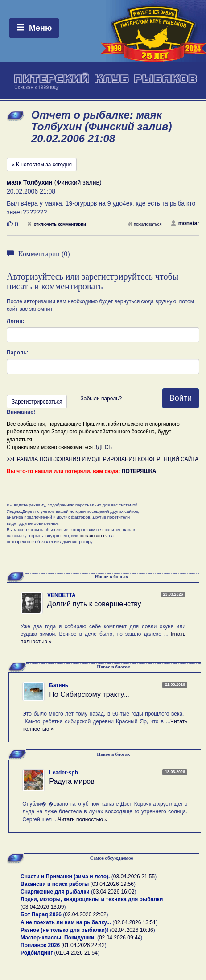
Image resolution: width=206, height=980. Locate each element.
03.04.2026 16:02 (113, 892)
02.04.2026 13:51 (135, 922)
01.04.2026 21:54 (77, 953)
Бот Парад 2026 (41, 914)
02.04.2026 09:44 (120, 938)
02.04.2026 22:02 (85, 914)
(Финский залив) (54, 182)
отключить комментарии (57, 224)
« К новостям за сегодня (42, 165)
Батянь (59, 685)
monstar (185, 223)
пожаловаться (145, 224)
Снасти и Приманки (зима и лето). (65, 877)
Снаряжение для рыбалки (55, 892)
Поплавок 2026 (40, 945)
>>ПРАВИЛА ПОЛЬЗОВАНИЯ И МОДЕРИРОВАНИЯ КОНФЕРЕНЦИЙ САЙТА (103, 459)
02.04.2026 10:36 (132, 930)
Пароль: (18, 353)
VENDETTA (62, 595)
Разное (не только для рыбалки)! (64, 930)
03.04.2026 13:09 (43, 907)
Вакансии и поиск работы (55, 884)
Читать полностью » (82, 819)
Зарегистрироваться (37, 402)
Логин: (15, 321)
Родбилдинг (37, 953)
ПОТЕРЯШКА (139, 471)
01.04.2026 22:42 (84, 945)
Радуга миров (72, 781)
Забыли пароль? (101, 399)
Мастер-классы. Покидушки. (58, 938)
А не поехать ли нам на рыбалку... (66, 922)
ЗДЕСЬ (103, 447)
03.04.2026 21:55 (134, 877)
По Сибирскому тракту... (89, 694)
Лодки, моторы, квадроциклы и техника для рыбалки (92, 899)
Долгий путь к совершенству (94, 604)
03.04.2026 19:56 (113, 884)
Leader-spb (64, 773)
